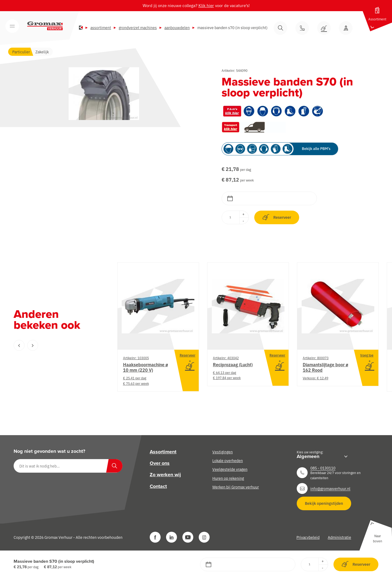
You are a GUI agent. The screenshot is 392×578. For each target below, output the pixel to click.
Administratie (339, 537)
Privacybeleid (308, 537)
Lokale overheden (228, 460)
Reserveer (277, 217)
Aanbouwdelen (177, 27)
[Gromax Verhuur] (45, 26)
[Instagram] (204, 537)
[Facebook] (155, 537)
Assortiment (101, 27)
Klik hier (206, 5)
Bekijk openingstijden (324, 503)
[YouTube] (188, 537)
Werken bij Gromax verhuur (236, 487)
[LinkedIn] (171, 537)
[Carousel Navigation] (54, 345)
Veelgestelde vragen (230, 469)
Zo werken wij (165, 475)
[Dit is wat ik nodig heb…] (68, 466)
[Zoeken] (114, 466)
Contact (158, 486)
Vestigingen (223, 452)
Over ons (160, 463)
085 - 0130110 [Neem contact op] (323, 468)
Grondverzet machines (138, 27)
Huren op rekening (228, 478)
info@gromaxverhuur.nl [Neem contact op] (330, 488)
